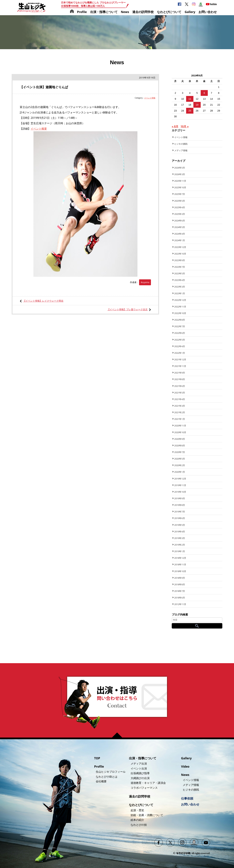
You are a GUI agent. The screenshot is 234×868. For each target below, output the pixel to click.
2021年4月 (180, 399)
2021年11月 (180, 366)
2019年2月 (180, 545)
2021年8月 (180, 379)
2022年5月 (180, 340)
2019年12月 (180, 479)
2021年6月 (180, 386)
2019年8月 (180, 505)
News (125, 12)
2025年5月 (180, 201)
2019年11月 (180, 485)
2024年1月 (180, 240)
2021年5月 (180, 393)
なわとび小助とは (107, 777)
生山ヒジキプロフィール (111, 772)
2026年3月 (180, 174)
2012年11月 (180, 604)
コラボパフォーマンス (144, 788)
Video (185, 766)
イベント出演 (139, 768)
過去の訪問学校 (143, 12)
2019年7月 (180, 512)
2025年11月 (180, 181)
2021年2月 (180, 412)
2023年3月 (180, 287)
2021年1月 (180, 419)
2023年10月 (180, 254)
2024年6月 (180, 221)
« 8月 (175, 126)
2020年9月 (180, 439)
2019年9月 (180, 498)
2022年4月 (180, 346)
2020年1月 (180, 472)
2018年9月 (180, 578)
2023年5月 (180, 273)
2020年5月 (180, 459)
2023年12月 (180, 247)
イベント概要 (39, 129)
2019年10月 (180, 492)
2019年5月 (180, 525)
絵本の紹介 (137, 820)
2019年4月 (180, 532)
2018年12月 (180, 558)
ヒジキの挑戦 (181, 144)
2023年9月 (180, 260)
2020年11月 (180, 426)
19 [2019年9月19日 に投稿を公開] (197, 105)
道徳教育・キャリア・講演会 (148, 783)
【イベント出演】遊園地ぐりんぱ (44, 87)
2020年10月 (180, 432)
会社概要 (101, 781)
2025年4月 (180, 207)
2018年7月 (180, 591)
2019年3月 (180, 538)
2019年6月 (180, 518)
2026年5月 (180, 168)
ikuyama (145, 282)
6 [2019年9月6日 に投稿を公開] (204, 93)
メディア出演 (139, 764)
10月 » (185, 126)
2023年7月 (180, 267)
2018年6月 (180, 598)
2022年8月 (180, 320)
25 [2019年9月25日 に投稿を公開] (190, 111)
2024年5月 (180, 227)
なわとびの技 (139, 825)
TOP (97, 758)
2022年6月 (180, 333)
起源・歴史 (137, 810)
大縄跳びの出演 (140, 778)
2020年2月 (180, 465)
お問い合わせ (208, 12)
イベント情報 (150, 98)
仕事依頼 (187, 798)
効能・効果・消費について (147, 815)
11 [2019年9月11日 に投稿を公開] (190, 99)
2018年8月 (180, 584)
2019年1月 (180, 551)
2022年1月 (180, 353)
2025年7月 (180, 194)
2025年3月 (180, 214)
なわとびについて (169, 12)
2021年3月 (180, 406)
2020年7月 (180, 452)
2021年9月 (180, 373)
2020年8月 (180, 445)
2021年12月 (180, 359)
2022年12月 (180, 300)
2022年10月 (180, 313)
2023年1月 (180, 293)
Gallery (190, 12)
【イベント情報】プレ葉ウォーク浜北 (127, 309)
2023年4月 (180, 280)
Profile (82, 12)
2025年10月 (180, 187)
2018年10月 (180, 571)
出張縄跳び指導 (140, 773)
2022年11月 (180, 307)
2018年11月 (180, 564)
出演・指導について (104, 12)
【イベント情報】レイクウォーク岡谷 (43, 301)
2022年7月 (180, 326)
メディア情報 (181, 150)
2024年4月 (180, 234)
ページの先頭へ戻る (118, 735)
